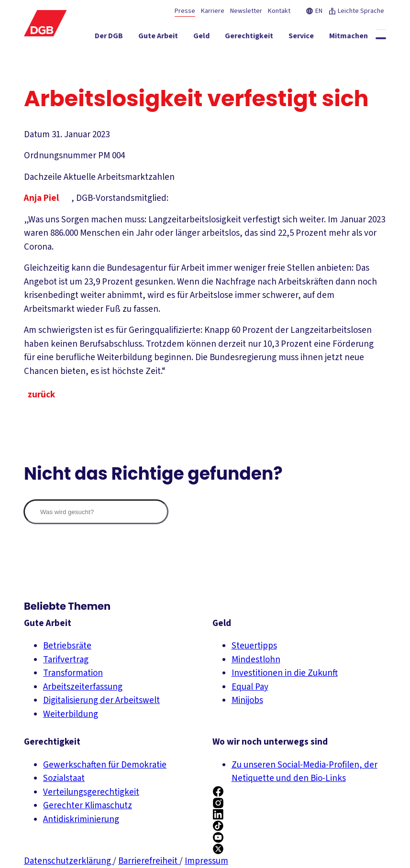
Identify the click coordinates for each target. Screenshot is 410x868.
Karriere (213, 11)
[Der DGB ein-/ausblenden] (119, 38)
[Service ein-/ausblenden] (312, 38)
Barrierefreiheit (149, 861)
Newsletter (246, 11)
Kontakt (279, 11)
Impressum (206, 861)
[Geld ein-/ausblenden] (212, 38)
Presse (185, 11)
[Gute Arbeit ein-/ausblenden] (169, 38)
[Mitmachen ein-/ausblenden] (359, 38)
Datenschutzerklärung (68, 861)
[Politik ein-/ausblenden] (367, 55)
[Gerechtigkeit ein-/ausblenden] (260, 38)
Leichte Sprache (356, 11)
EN (314, 11)
